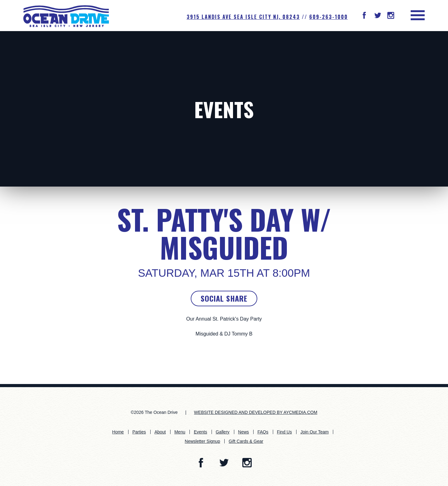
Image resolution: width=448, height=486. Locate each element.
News (243, 432)
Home (118, 432)
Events (224, 109)
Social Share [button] (224, 298)
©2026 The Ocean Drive (154, 412)
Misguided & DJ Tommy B (224, 334)
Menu (180, 432)
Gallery (222, 432)
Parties (139, 432)
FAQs (263, 432)
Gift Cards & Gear (246, 441)
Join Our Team (315, 432)
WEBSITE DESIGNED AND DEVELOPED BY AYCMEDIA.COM (256, 412)
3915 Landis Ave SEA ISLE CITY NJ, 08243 (243, 17)
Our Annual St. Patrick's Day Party (224, 319)
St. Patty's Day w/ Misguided (224, 233)
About (160, 432)
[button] (364, 16)
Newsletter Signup (203, 441)
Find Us (284, 432)
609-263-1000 (329, 17)
